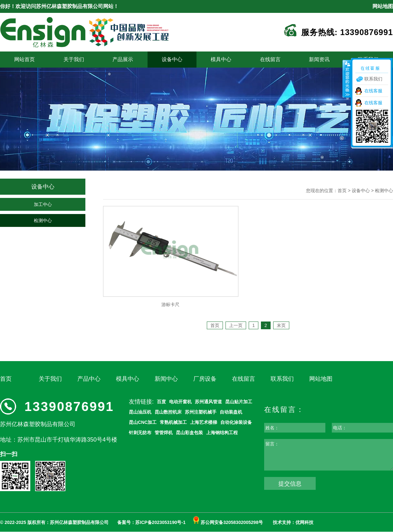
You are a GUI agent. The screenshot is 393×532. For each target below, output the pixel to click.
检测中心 (43, 220)
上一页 (236, 325)
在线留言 (270, 59)
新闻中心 (166, 379)
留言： (272, 444)
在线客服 (373, 91)
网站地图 (383, 6)
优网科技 (304, 522)
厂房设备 (205, 379)
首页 (342, 191)
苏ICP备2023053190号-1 (160, 522)
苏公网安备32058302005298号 (228, 522)
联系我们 (282, 379)
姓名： (272, 428)
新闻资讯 (319, 59)
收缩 (347, 79)
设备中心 (172, 59)
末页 (281, 325)
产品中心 (89, 379)
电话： (340, 428)
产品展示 (123, 59)
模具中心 (221, 59)
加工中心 (43, 204)
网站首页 (24, 59)
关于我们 (74, 59)
